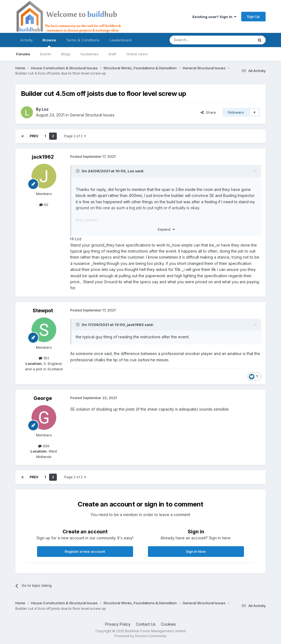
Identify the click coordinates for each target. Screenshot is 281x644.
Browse (49, 42)
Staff (112, 54)
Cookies (168, 624)
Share (208, 112)
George (43, 398)
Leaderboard (121, 40)
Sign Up (253, 16)
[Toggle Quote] (78, 171)
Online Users (137, 54)
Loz (45, 109)
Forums (23, 54)
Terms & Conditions (83, 40)
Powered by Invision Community (140, 636)
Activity (26, 40)
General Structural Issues (92, 115)
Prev (34, 136)
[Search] (198, 40)
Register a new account (85, 551)
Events (46, 54)
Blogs (66, 54)
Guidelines (89, 54)
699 (44, 446)
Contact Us (146, 624)
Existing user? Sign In (214, 17)
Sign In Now (196, 551)
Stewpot (43, 310)
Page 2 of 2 (75, 136)
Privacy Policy (118, 624)
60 (44, 205)
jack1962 (43, 157)
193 (44, 358)
